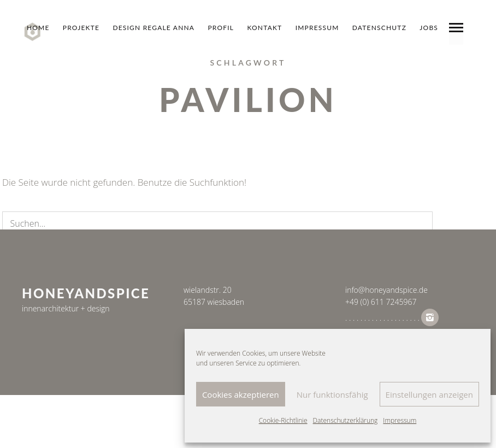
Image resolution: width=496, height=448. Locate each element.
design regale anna (153, 28)
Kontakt (264, 28)
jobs (429, 28)
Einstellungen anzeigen (429, 394)
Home (38, 28)
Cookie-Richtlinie (283, 420)
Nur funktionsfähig (332, 394)
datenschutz (379, 28)
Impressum (400, 420)
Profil (221, 28)
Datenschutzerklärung (346, 420)
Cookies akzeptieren (241, 394)
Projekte (81, 28)
